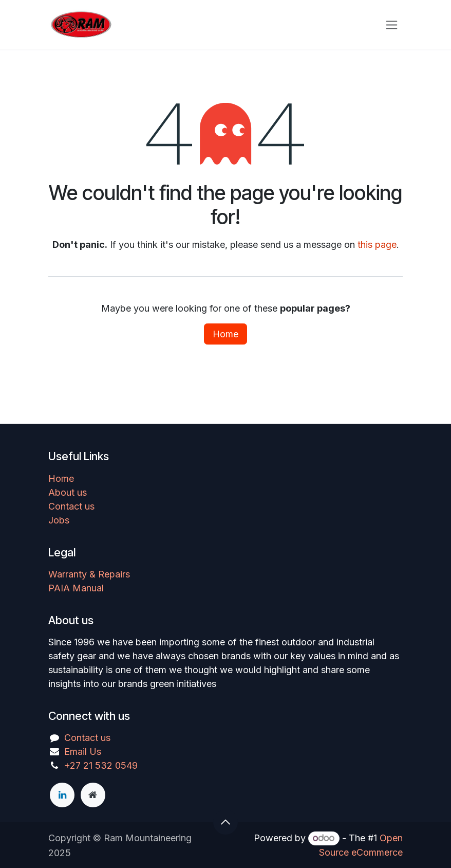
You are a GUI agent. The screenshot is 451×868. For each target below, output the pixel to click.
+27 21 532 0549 (101, 765)
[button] (225, 822)
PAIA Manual (76, 588)
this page (377, 245)
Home (225, 334)
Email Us (83, 752)
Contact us (71, 506)
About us (68, 492)
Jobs (59, 520)
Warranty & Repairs (89, 574)
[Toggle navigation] (392, 25)
